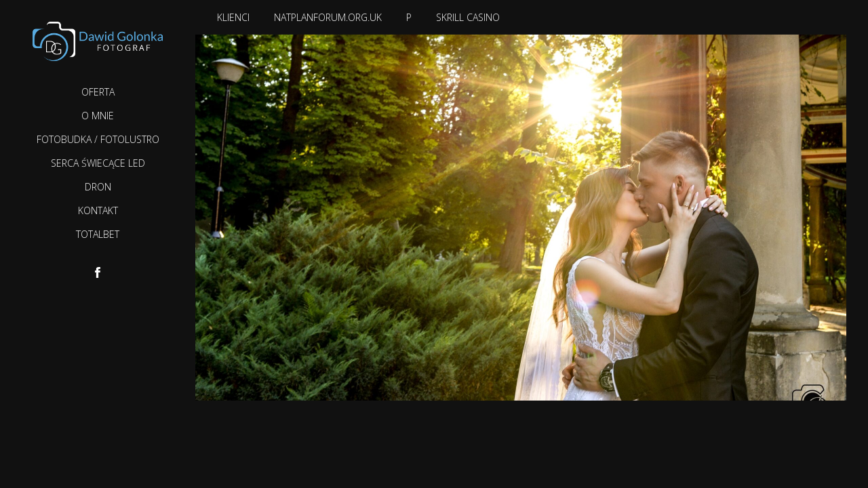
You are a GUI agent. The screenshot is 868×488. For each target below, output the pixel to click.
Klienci (233, 17)
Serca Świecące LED (98, 163)
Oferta (98, 92)
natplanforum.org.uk (328, 17)
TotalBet (98, 234)
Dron (98, 187)
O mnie (98, 116)
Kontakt (98, 210)
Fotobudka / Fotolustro (98, 139)
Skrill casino (468, 17)
